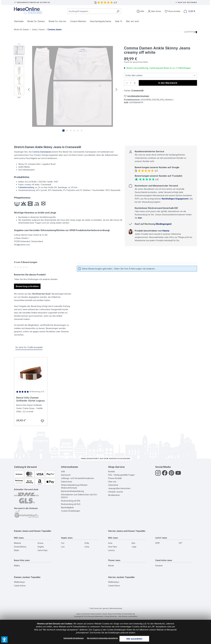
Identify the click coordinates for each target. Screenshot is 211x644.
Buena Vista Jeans (22, 560)
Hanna (166, 231)
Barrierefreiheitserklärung (72, 491)
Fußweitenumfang (26, 187)
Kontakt (111, 471)
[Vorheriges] (29, 89)
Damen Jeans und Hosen (27, 531)
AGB (63, 471)
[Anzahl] (131, 83)
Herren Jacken (116, 577)
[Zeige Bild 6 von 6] (82, 131)
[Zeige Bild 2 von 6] (67, 131)
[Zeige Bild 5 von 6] (78, 131)
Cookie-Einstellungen (71, 511)
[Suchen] (118, 11)
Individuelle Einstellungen (74, 638)
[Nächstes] (116, 89)
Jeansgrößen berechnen (119, 488)
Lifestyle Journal (115, 492)
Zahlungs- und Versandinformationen (78, 478)
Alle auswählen (134, 639)
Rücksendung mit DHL (71, 501)
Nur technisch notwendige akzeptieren (102, 638)
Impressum (66, 475)
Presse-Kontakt (115, 478)
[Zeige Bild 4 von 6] (74, 131)
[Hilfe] (140, 11)
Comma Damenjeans (42, 152)
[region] (66, 89)
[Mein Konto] (154, 11)
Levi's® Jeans (161, 538)
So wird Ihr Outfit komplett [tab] (29, 347)
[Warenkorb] (190, 11)
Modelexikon (114, 495)
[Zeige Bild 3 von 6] (71, 131)
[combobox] (91, 11)
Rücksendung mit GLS (71, 504)
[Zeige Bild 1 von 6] (64, 131)
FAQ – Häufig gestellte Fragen (121, 475)
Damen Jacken (22, 577)
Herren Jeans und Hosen (122, 531)
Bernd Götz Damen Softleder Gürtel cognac (31, 399)
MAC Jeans (19, 538)
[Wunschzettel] (173, 11)
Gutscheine (113, 485)
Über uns (112, 482)
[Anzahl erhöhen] (135, 83)
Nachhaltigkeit (67, 507)
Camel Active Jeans (164, 560)
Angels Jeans (67, 538)
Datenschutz (67, 482)
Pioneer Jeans (114, 560)
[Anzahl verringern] (127, 83)
